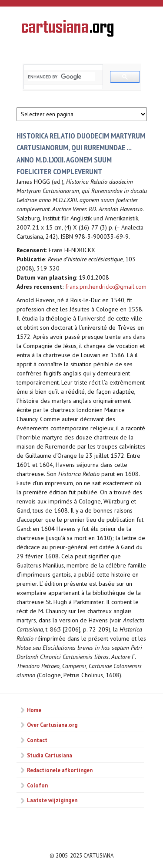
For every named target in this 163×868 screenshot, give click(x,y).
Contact (37, 740)
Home (34, 710)
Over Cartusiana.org (52, 725)
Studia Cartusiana (50, 755)
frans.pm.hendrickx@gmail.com (106, 287)
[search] (62, 77)
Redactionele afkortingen (60, 770)
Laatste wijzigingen (52, 800)
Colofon (37, 785)
